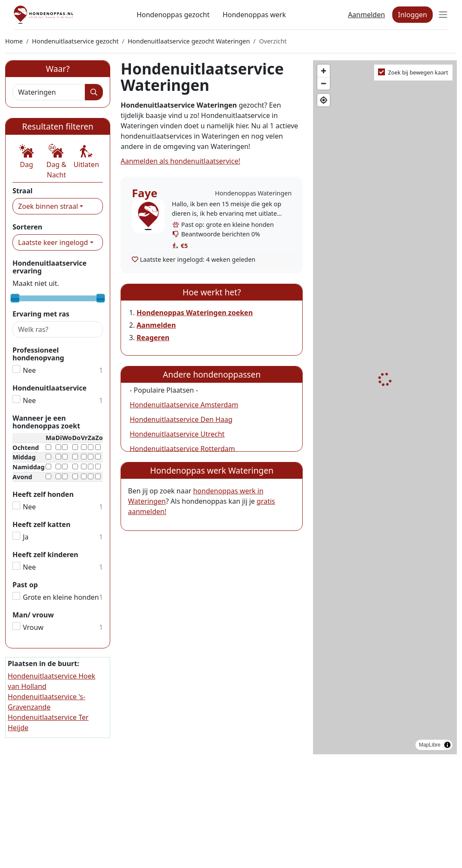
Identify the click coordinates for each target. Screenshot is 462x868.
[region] (385, 408)
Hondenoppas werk (254, 15)
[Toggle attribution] (447, 745)
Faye (144, 193)
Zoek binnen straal (48, 206)
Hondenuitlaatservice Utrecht (177, 434)
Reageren (153, 338)
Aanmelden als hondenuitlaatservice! (180, 161)
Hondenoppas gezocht (173, 15)
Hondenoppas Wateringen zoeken (195, 313)
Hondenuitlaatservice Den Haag (181, 419)
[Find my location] (324, 100)
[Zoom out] (324, 83)
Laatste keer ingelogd (53, 242)
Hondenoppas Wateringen (253, 193)
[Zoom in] (324, 71)
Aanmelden (366, 15)
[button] (26, 157)
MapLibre (430, 745)
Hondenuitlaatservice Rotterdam (182, 449)
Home (14, 41)
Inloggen (412, 15)
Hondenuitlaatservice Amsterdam (184, 405)
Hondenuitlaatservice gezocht (75, 41)
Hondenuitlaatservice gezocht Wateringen (189, 41)
